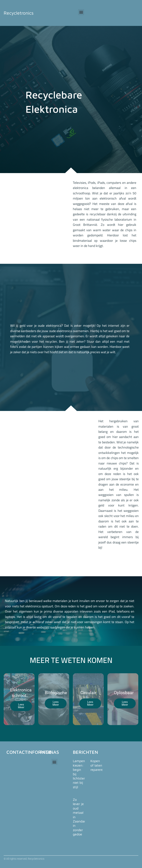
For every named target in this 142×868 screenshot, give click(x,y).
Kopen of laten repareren (98, 765)
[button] (81, 12)
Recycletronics (19, 13)
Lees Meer (21, 706)
